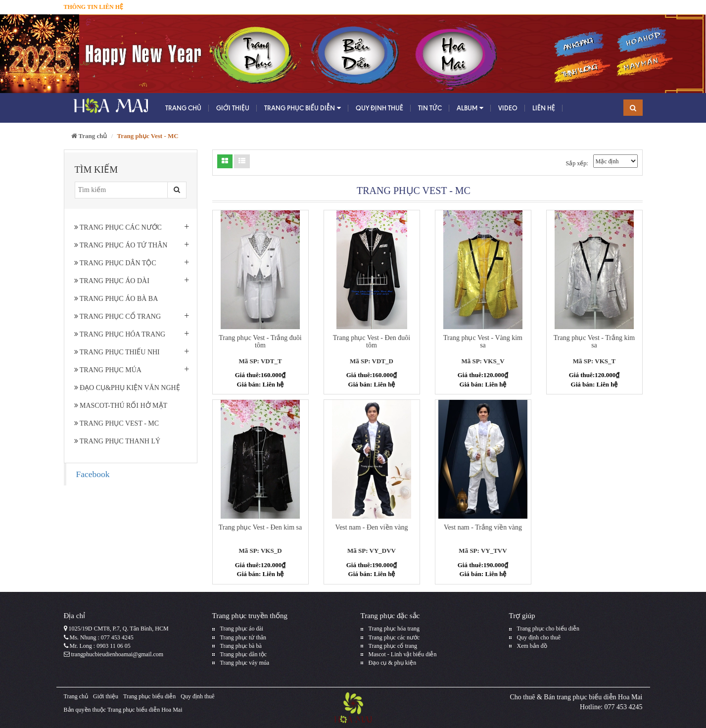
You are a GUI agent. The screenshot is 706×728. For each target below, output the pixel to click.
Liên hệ (544, 108)
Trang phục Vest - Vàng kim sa (483, 341)
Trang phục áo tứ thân (121, 245)
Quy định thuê (379, 108)
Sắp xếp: (577, 163)
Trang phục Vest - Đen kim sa (260, 527)
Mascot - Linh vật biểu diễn (403, 654)
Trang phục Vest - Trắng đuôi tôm (260, 341)
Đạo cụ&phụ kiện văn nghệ (127, 388)
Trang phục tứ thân (243, 637)
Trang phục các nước (118, 227)
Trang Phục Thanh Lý (118, 441)
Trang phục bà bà (241, 646)
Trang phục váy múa (245, 663)
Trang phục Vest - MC (117, 423)
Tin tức (430, 108)
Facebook (93, 474)
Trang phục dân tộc (115, 263)
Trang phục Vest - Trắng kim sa (594, 341)
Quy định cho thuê (539, 637)
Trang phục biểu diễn (303, 108)
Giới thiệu (233, 108)
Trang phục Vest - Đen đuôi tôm (372, 341)
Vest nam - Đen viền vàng (372, 527)
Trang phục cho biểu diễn (548, 629)
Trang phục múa (108, 370)
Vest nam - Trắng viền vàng (483, 527)
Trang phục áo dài (112, 281)
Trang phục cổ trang (118, 316)
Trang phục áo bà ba (116, 299)
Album (470, 108)
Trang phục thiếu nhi (117, 352)
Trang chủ (183, 108)
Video (508, 108)
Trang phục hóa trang (120, 334)
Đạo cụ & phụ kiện (393, 663)
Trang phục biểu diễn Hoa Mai (145, 710)
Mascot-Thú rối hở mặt (121, 406)
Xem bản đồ (532, 646)
